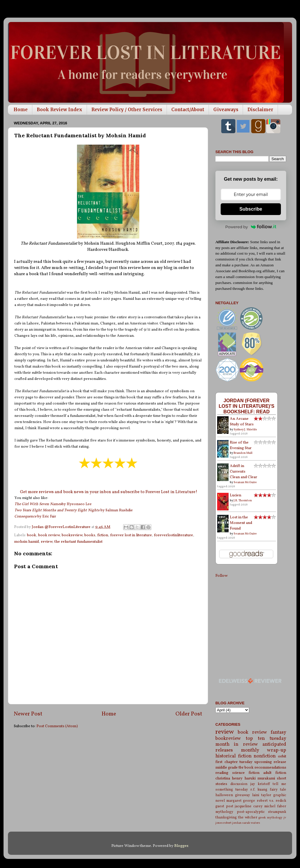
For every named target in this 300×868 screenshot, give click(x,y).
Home (21, 110)
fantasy (278, 732)
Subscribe (251, 209)
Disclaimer (260, 110)
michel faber (275, 806)
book (32, 535)
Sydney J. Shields (245, 429)
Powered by (251, 227)
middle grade (227, 768)
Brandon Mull (243, 453)
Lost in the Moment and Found (241, 523)
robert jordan (232, 823)
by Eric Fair (35, 517)
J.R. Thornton (243, 500)
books (90, 535)
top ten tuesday (266, 739)
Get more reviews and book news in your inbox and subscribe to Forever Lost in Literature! (109, 492)
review (47, 542)
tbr (241, 768)
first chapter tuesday (234, 762)
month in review (237, 745)
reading (222, 773)
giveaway (243, 795)
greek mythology (270, 818)
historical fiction (233, 756)
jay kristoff (260, 784)
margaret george (241, 801)
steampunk (277, 812)
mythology (224, 812)
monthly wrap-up (264, 750)
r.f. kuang (259, 790)
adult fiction (275, 773)
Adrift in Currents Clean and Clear (243, 472)
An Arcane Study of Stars (242, 422)
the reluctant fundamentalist (78, 542)
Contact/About (188, 110)
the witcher (248, 817)
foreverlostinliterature (174, 535)
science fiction (246, 773)
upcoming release (270, 762)
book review (49, 535)
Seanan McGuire (245, 482)
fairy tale (278, 790)
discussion (239, 784)
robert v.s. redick (271, 801)
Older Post (189, 714)
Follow (221, 576)
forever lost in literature (131, 535)
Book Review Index (60, 110)
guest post (224, 806)
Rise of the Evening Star (241, 445)
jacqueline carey (249, 806)
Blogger (181, 846)
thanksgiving (226, 817)
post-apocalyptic (251, 812)
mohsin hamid (26, 542)
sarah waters (251, 823)
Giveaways (226, 110)
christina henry (229, 778)
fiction (103, 535)
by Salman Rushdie (74, 510)
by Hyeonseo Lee (53, 504)
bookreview (72, 535)
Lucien (236, 495)
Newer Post (28, 714)
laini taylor (262, 795)
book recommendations (265, 768)
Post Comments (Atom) (57, 726)
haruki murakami (260, 778)
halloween (224, 795)
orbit (282, 756)
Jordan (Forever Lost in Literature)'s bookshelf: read (247, 406)
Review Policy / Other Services (127, 110)
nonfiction (265, 756)
